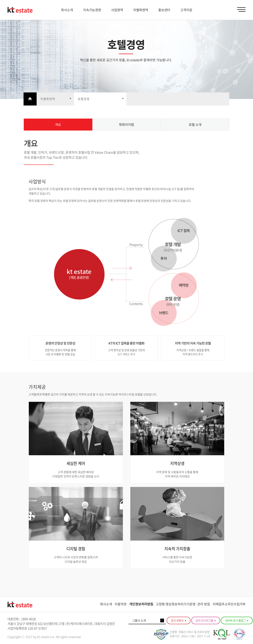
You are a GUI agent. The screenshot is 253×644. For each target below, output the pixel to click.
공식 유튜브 (179, 620)
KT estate (20, 10)
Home (30, 99)
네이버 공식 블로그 (237, 620)
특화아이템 (126, 125)
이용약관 (121, 604)
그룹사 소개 (139, 620)
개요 (58, 125)
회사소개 (106, 604)
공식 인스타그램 (206, 620)
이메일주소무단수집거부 (229, 604)
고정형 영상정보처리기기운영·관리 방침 (183, 604)
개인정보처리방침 (141, 604)
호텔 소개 (195, 125)
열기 (55, 99)
